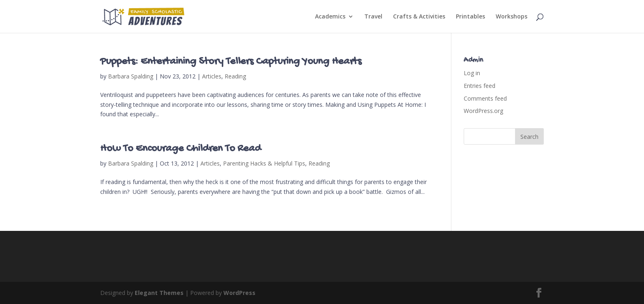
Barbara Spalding (131, 76)
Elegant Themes (159, 293)
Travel (373, 17)
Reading (235, 76)
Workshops (512, 17)
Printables (470, 17)
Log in (472, 73)
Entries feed (480, 86)
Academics (330, 17)
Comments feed (485, 98)
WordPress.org (483, 111)
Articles (212, 76)
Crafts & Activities (419, 17)
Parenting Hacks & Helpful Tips (264, 163)
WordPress (239, 293)
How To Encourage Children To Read (181, 149)
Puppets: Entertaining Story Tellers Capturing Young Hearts (231, 62)
